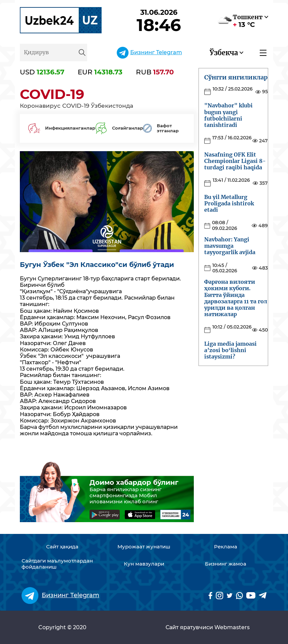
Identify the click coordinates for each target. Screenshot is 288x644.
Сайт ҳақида (62, 547)
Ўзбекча (224, 53)
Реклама (226, 547)
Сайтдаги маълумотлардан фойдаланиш (57, 564)
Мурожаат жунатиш (144, 547)
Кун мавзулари (144, 564)
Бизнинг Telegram (156, 52)
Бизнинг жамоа (226, 564)
